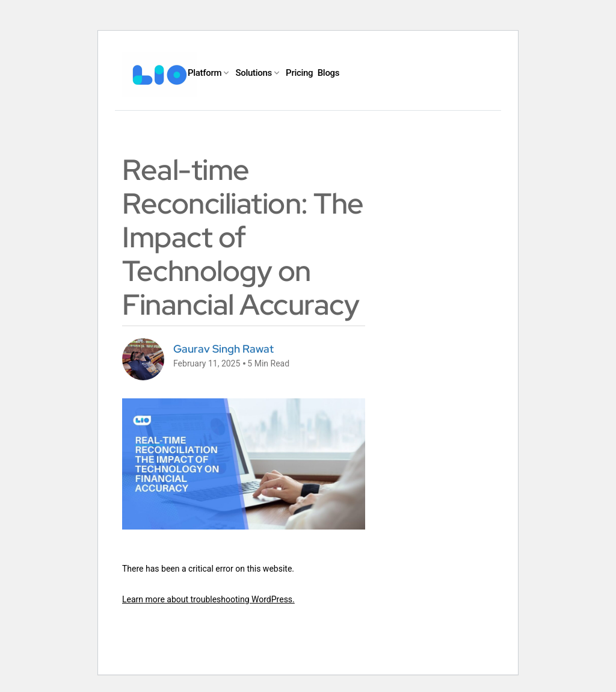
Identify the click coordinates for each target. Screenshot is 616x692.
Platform (205, 73)
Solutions (253, 73)
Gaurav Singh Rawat (223, 349)
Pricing (299, 73)
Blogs (329, 73)
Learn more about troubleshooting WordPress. (208, 599)
